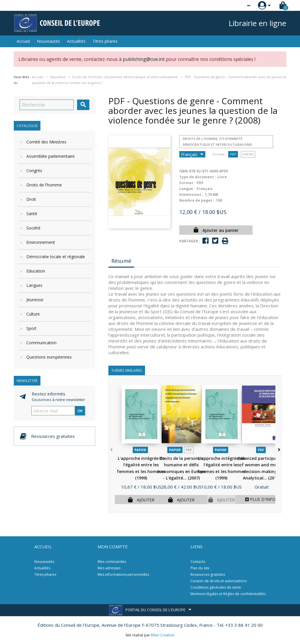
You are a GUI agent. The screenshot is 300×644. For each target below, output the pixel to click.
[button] (278, 449)
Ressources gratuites (208, 574)
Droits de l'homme (44, 185)
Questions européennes (49, 357)
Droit (31, 199)
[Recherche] (47, 105)
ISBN (184, 171)
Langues (34, 285)
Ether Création (163, 635)
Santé (32, 214)
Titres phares (105, 41)
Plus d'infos (261, 499)
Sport (31, 328)
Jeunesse (35, 300)
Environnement (41, 242)
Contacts (198, 562)
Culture (33, 314)
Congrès (34, 171)
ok (80, 411)
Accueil (23, 41)
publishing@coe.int (144, 59)
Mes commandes (112, 562)
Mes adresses (109, 568)
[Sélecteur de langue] (237, 6)
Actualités (76, 41)
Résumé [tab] (121, 261)
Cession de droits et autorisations (219, 581)
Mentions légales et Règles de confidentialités (228, 594)
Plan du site (200, 568)
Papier (248, 154)
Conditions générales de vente (216, 587)
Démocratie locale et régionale (56, 257)
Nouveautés (48, 41)
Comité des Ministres (46, 142)
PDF (233, 154)
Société (33, 228)
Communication (41, 343)
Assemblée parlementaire (51, 156)
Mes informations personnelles (123, 574)
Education (36, 271)
